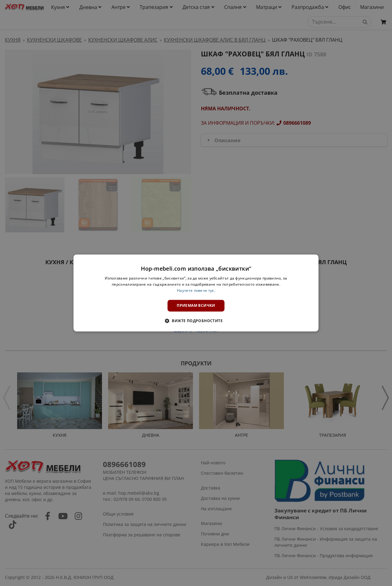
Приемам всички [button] (196, 305)
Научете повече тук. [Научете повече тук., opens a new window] (196, 290)
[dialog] (196, 293)
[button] (196, 321)
